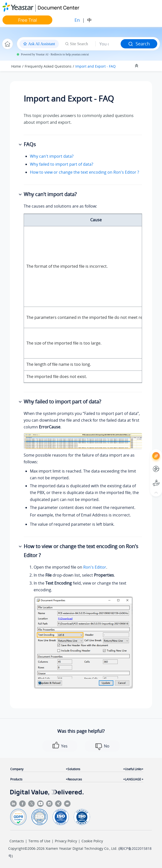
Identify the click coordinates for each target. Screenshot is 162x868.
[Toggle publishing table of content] (150, 66)
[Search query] (108, 44)
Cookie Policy (92, 841)
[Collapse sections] (137, 66)
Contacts (17, 841)
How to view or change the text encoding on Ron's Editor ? (84, 172)
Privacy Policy (66, 841)
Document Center (58, 8)
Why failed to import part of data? (62, 164)
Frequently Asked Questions (48, 66)
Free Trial (28, 20)
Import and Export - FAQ (95, 66)
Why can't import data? (52, 156)
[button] (21, 145)
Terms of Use (39, 841)
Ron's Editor (95, 567)
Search (139, 44)
